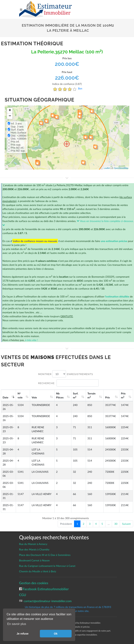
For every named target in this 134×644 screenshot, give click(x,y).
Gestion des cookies (34, 583)
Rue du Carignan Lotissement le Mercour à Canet (47, 566)
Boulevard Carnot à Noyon (34, 560)
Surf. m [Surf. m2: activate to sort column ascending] (83, 395)
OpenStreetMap (121, 168)
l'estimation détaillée (117, 296)
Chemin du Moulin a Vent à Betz (38, 571)
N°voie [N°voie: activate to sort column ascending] (21, 395)
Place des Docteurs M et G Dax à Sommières (45, 555)
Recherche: (68, 383)
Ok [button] (56, 634)
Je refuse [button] (22, 634)
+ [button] (10, 111)
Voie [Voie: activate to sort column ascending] (34, 397)
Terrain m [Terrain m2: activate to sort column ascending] (97, 395)
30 (116, 524)
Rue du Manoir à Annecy (33, 544)
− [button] (10, 116)
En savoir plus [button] (17, 624)
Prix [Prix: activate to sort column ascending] (111, 397)
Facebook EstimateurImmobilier (45, 589)
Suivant (126, 524)
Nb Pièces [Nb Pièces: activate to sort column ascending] (69, 395)
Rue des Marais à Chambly (34, 549)
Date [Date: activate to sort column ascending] (5, 397)
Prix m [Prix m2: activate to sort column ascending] (125, 395)
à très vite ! (31, 340)
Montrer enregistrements (66, 374)
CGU (23, 595)
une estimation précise (114, 241)
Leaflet (107, 168)
